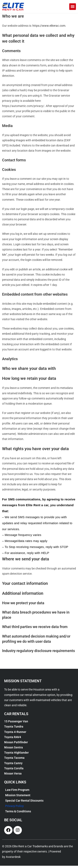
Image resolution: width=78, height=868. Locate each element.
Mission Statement (18, 798)
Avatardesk (13, 859)
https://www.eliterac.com (49, 28)
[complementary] (69, 859)
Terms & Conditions (18, 814)
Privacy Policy (14, 808)
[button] (73, 7)
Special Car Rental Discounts (24, 803)
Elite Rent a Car (22, 849)
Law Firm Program (17, 792)
